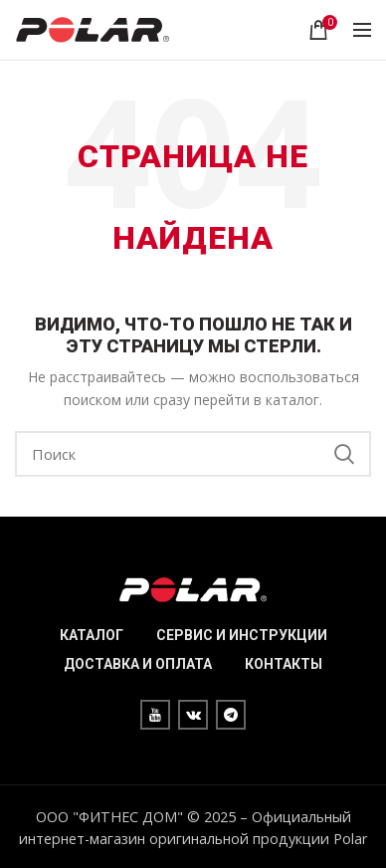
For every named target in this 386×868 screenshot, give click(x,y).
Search (344, 454)
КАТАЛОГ (92, 635)
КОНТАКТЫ (284, 664)
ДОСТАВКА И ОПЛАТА (138, 664)
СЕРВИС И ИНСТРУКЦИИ (242, 635)
